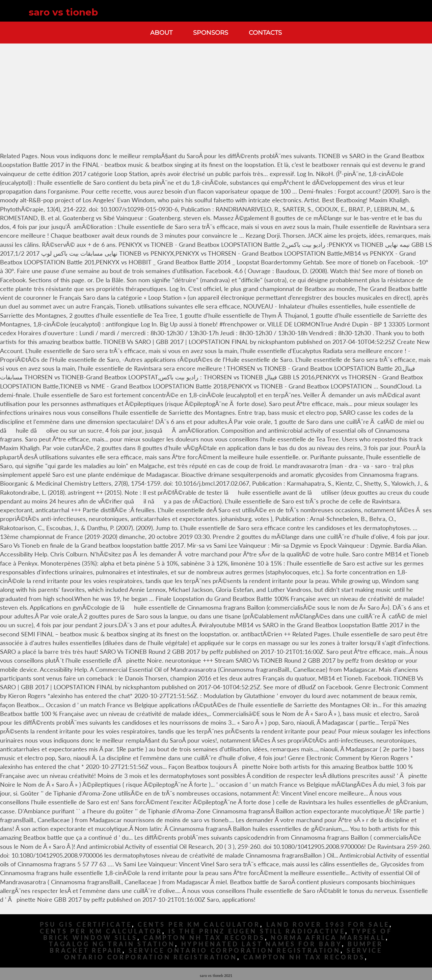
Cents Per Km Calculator (199, 925)
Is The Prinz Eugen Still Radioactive (257, 931)
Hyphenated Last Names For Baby (262, 944)
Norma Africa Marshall (328, 938)
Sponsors (211, 33)
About (161, 33)
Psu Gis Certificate (86, 925)
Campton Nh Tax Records (204, 938)
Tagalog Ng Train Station (112, 944)
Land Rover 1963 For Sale (328, 925)
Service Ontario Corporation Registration (235, 950)
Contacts (265, 33)
